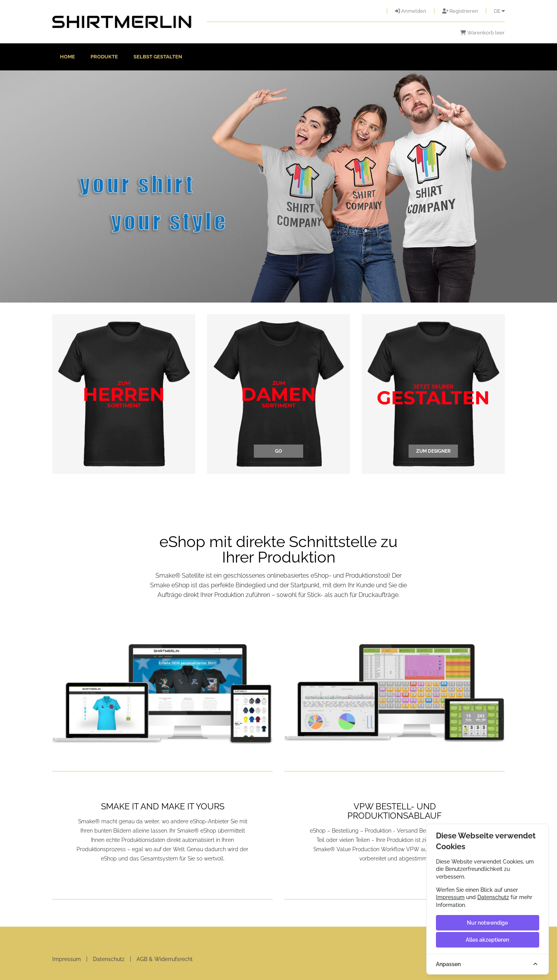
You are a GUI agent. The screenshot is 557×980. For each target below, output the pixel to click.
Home (67, 57)
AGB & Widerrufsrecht (165, 959)
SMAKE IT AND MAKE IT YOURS (163, 806)
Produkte (104, 57)
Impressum (67, 959)
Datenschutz (109, 959)
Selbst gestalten (158, 57)
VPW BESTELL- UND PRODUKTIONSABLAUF (395, 811)
